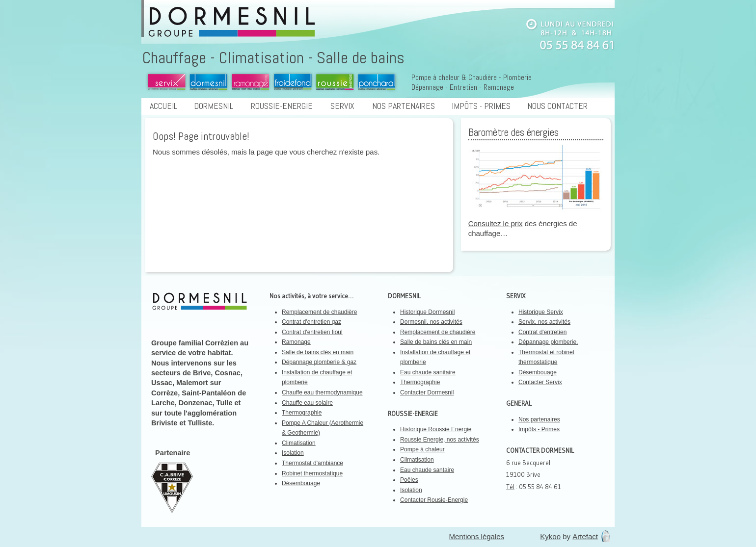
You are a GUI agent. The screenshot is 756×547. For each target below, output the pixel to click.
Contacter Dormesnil (427, 392)
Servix (346, 106)
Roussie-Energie (285, 106)
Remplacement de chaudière (319, 312)
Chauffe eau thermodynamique (322, 392)
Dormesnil (217, 106)
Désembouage (301, 483)
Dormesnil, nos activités (431, 322)
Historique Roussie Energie (436, 429)
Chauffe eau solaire (307, 403)
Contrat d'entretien (542, 332)
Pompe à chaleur (422, 449)
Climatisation (299, 443)
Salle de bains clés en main (318, 352)
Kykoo (550, 536)
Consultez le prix (496, 223)
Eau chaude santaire (427, 470)
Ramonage (296, 342)
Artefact (585, 536)
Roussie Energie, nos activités (440, 440)
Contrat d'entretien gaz (311, 322)
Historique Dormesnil (427, 312)
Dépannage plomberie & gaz (319, 362)
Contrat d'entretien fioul (312, 332)
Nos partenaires (404, 106)
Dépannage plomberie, (548, 342)
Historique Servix (541, 312)
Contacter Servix (540, 382)
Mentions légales (477, 536)
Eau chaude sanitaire (428, 372)
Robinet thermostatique (312, 473)
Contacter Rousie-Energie (434, 500)
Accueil (163, 106)
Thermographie (302, 413)
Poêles (409, 480)
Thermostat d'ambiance (312, 463)
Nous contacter (561, 106)
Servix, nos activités (544, 322)
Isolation (293, 453)
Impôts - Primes (481, 106)
